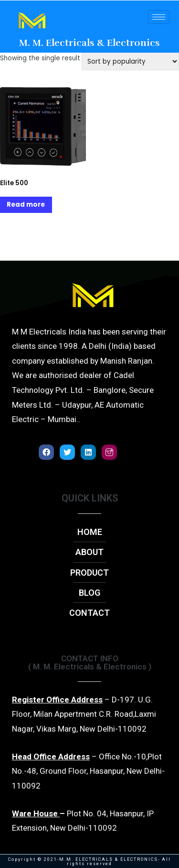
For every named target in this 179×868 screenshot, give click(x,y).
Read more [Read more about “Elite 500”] (26, 205)
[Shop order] (130, 61)
